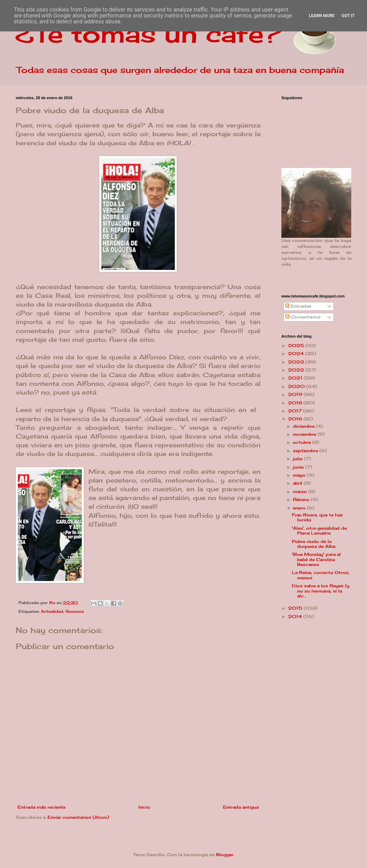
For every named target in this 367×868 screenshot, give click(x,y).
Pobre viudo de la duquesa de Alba (314, 544)
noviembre (305, 434)
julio (298, 459)
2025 (297, 345)
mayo (300, 475)
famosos (75, 611)
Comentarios (303, 317)
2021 (296, 378)
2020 (297, 386)
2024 (297, 354)
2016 (296, 419)
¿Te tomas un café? (149, 34)
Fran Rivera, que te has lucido (317, 517)
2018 (296, 403)
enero (300, 508)
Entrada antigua (241, 807)
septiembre (306, 451)
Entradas (298, 306)
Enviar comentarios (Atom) (78, 817)
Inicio (144, 807)
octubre (303, 442)
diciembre (304, 426)
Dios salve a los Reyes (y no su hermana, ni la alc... (321, 591)
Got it (348, 16)
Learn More (322, 16)
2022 (297, 370)
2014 (296, 616)
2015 (296, 608)
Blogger (225, 855)
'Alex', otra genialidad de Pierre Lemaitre (319, 531)
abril (298, 483)
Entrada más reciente (41, 807)
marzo (301, 491)
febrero (302, 499)
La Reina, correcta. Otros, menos (321, 575)
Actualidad (52, 611)
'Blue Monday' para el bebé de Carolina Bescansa (316, 559)
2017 (296, 411)
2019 (296, 394)
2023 (297, 362)
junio (299, 467)
